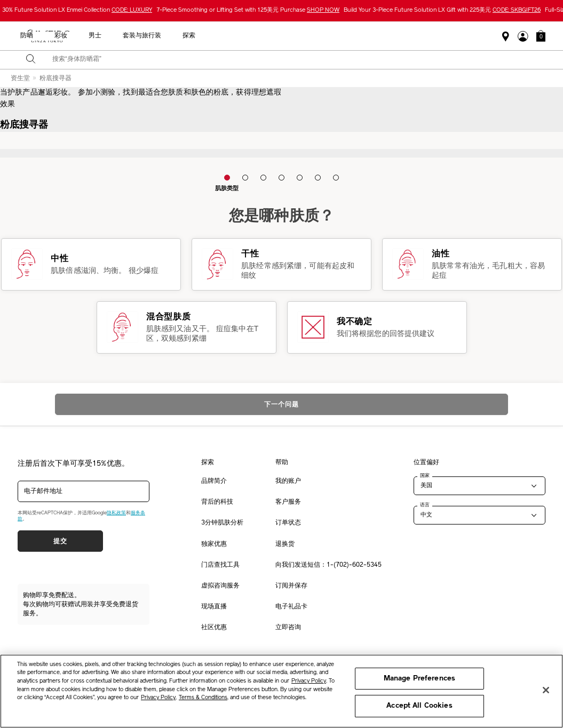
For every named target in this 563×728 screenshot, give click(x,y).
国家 (425, 475)
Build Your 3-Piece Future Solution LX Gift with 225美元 (442, 10)
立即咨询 (288, 628)
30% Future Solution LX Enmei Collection (77, 10)
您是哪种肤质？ (282, 217)
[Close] (546, 690)
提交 (60, 541)
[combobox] (291, 60)
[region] (281, 691)
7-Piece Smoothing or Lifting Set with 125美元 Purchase (248, 10)
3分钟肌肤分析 (222, 523)
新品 (217, 36)
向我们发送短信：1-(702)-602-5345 (328, 565)
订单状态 (288, 523)
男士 (366, 36)
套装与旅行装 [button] (413, 36)
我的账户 (288, 481)
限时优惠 (123, 36)
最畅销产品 (173, 36)
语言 (425, 505)
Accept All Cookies (419, 706)
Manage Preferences (419, 679)
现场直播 (214, 607)
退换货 (285, 544)
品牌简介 (214, 481)
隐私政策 (116, 513)
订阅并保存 (291, 586)
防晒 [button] (298, 36)
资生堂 (20, 79)
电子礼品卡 (291, 607)
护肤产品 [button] (257, 36)
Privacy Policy (309, 681)
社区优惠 (214, 628)
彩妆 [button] (332, 36)
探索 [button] (460, 36)
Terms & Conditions (203, 698)
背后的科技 (217, 502)
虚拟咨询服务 (220, 586)
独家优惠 (214, 544)
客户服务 (288, 502)
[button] (541, 36)
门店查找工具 (220, 565)
